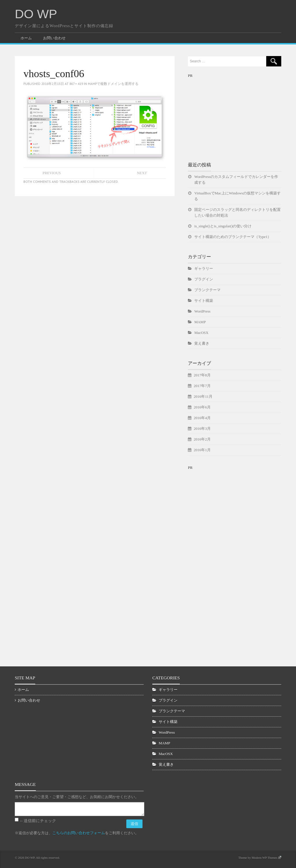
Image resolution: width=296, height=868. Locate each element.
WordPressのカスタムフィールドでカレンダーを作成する (236, 180)
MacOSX (201, 333)
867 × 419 (76, 84)
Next (142, 173)
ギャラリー (204, 268)
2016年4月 (202, 418)
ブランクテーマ (207, 290)
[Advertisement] (231, 115)
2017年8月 (202, 375)
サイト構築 (204, 301)
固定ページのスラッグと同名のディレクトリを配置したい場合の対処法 (237, 212)
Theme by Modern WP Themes (260, 858)
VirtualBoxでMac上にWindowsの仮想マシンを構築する (237, 196)
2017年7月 (202, 386)
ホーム (26, 38)
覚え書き (202, 343)
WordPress (202, 311)
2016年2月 (202, 439)
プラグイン (204, 279)
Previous (52, 173)
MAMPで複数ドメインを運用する (113, 84)
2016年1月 (202, 450)
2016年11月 (203, 396)
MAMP (200, 322)
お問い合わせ (54, 38)
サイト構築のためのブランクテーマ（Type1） (233, 237)
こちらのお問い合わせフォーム (79, 833)
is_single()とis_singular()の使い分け (223, 226)
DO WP (36, 14)
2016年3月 (202, 429)
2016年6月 (202, 407)
